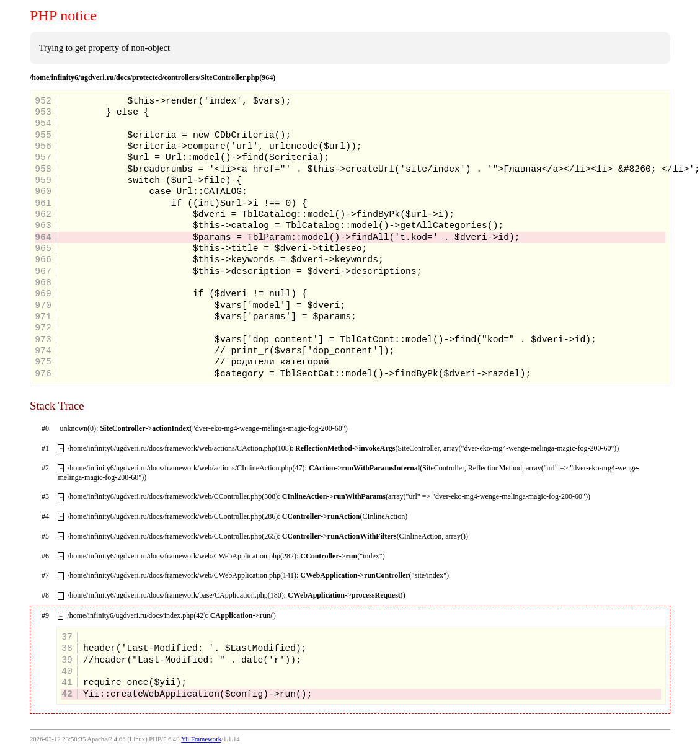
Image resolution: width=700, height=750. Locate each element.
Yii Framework (201, 739)
